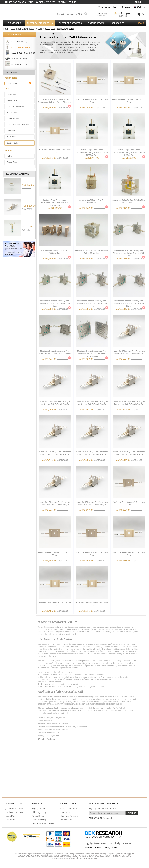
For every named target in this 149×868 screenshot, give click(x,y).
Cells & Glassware (69, 809)
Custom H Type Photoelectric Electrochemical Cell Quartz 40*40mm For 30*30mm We (55, 202)
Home (6, 29)
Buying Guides (39, 809)
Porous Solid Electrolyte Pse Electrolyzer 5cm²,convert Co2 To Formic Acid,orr (129, 453)
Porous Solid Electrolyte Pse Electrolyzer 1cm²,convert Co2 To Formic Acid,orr (129, 352)
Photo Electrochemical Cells (18, 125)
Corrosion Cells (13, 119)
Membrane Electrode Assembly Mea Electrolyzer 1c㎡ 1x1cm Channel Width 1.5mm (54, 303)
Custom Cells (19, 83)
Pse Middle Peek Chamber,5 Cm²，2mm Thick (55, 151)
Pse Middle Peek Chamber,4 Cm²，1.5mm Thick (55, 604)
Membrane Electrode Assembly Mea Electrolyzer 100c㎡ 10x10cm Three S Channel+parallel (92, 353)
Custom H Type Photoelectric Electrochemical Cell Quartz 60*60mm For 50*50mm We (92, 152)
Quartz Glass (12, 162)
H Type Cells (12, 113)
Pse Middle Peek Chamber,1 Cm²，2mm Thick (92, 554)
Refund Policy (38, 816)
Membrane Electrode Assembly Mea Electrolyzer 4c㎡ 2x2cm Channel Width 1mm (92, 303)
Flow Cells (11, 131)
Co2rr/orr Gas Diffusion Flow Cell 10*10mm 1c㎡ (92, 201)
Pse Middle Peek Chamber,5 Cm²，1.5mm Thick (129, 101)
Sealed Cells (12, 100)
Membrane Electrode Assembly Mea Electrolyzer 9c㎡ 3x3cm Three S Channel (54, 352)
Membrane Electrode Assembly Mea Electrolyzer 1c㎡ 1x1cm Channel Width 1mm (129, 252)
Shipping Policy (39, 812)
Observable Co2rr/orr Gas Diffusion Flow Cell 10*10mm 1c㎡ (129, 201)
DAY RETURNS (67, 2)
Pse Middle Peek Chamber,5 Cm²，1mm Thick (92, 101)
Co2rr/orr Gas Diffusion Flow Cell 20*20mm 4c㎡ (55, 252)
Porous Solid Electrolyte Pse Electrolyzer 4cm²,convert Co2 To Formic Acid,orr (129, 403)
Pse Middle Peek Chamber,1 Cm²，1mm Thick (129, 503)
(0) (143, 14)
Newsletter (126, 7)
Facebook (108, 818)
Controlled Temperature (16, 106)
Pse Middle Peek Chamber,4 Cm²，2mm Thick (92, 604)
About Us (11, 816)
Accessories (117, 23)
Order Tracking (104, 7)
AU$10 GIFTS (45, 2)
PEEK (9, 156)
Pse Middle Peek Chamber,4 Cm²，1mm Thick (129, 554)
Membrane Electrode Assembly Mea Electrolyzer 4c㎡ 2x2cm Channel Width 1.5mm (129, 303)
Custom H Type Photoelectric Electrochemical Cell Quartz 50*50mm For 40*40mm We (129, 152)
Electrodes (14, 23)
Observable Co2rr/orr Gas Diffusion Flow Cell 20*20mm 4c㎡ (92, 252)
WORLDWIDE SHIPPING (19, 2)
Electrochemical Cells (40, 23)
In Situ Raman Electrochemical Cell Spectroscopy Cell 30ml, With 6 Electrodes (55, 101)
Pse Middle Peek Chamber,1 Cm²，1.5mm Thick (55, 554)
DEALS (141, 23)
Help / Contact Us (15, 812)
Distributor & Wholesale (43, 823)
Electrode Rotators (70, 23)
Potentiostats (96, 23)
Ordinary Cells (12, 94)
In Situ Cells (12, 137)
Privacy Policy (110, 848)
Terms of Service (93, 848)
